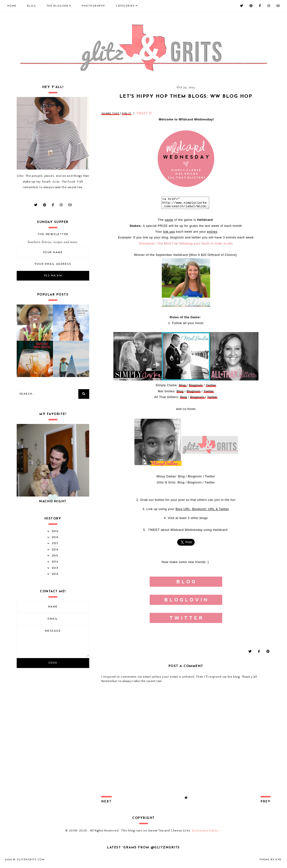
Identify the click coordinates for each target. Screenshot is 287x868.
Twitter (211, 387)
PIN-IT (127, 113)
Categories (125, 6)
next (107, 804)
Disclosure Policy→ (207, 833)
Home (12, 6)
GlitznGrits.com (31, 862)
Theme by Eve (270, 862)
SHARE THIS (110, 113)
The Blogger (58, 6)
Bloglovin (196, 387)
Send (53, 663)
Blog (31, 6)
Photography (93, 6)
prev (266, 804)
